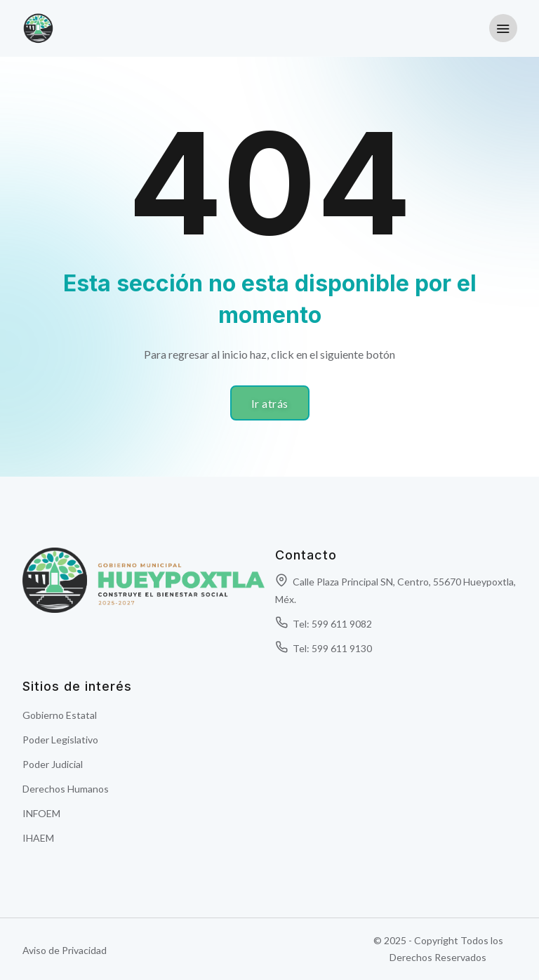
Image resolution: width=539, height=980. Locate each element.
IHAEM (38, 838)
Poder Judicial (53, 764)
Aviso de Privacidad (65, 950)
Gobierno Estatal (60, 715)
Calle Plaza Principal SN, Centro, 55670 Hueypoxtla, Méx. (395, 590)
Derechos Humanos (66, 789)
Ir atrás (270, 403)
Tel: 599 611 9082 (324, 624)
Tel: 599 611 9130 (324, 648)
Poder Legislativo (60, 740)
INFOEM (41, 813)
